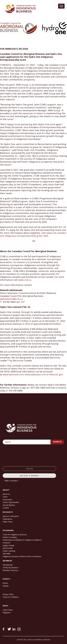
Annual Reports (9, 505)
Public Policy (8, 522)
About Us (6, 494)
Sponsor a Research (11, 516)
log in (29, 469)
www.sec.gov (56, 374)
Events (5, 583)
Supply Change (9, 545)
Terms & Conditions (11, 597)
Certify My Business (11, 568)
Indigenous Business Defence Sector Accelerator (22, 556)
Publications (7, 519)
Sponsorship (8, 548)
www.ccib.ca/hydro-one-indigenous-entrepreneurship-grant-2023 (33, 234)
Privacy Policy (8, 594)
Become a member (29, 476)
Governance (7, 500)
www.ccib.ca (25, 280)
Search (57, 442)
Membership (8, 565)
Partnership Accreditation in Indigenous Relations (22, 540)
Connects (6, 543)
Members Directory (10, 570)
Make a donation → (12, 481)
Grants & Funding (10, 537)
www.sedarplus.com (35, 374)
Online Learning (9, 551)
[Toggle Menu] (61, 6)
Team (5, 497)
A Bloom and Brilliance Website (39, 640)
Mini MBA (7, 554)
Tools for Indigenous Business (15, 535)
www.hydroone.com (13, 374)
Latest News (8, 610)
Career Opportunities (11, 502)
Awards (6, 586)
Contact (6, 508)
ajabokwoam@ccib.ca (11, 299)
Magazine (7, 613)
